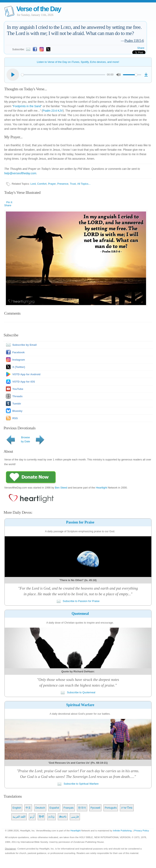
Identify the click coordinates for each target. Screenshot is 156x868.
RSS (15, 418)
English (17, 808)
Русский (95, 808)
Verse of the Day (39, 9)
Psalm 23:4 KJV (53, 111)
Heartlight (101, 488)
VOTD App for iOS (24, 382)
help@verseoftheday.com (20, 173)
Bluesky (17, 411)
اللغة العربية (19, 817)
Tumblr (17, 404)
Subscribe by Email (20, 345)
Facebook (19, 352)
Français (69, 808)
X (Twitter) (19, 367)
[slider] (63, 75)
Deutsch (40, 808)
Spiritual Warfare (80, 705)
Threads (18, 396)
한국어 (82, 808)
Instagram (19, 360)
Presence (63, 184)
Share (141, 48)
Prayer (52, 184)
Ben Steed (61, 488)
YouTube (18, 389)
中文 (28, 808)
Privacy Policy (141, 830)
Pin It (9, 202)
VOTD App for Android (26, 374)
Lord (33, 184)
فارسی (75, 817)
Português (111, 808)
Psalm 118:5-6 (134, 41)
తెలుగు (63, 817)
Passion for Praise (80, 522)
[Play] (13, 75)
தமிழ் (51, 817)
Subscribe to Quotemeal (78, 692)
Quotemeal (80, 614)
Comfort (42, 184)
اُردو (32, 817)
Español (54, 808)
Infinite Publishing (122, 830)
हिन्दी (41, 817)
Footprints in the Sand (27, 106)
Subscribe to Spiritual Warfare (78, 784)
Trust (73, 184)
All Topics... (84, 184)
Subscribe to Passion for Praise (78, 601)
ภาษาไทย (127, 808)
